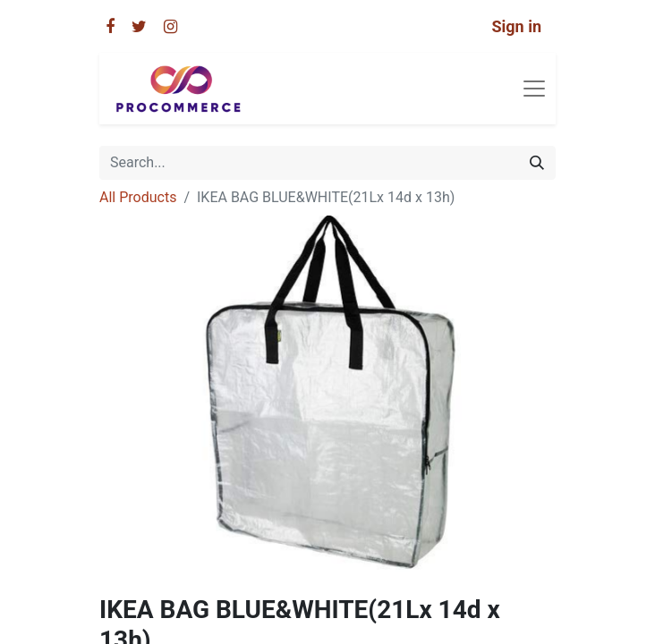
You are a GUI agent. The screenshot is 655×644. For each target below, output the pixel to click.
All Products (138, 197)
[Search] (537, 163)
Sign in (516, 26)
